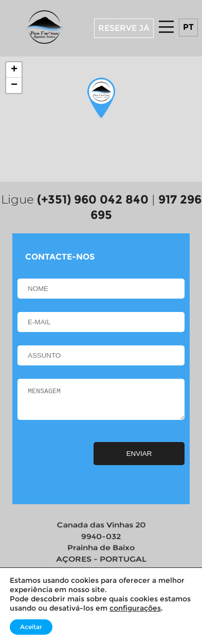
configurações (135, 608)
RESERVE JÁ (124, 28)
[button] (101, 98)
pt (188, 27)
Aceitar (31, 627)
